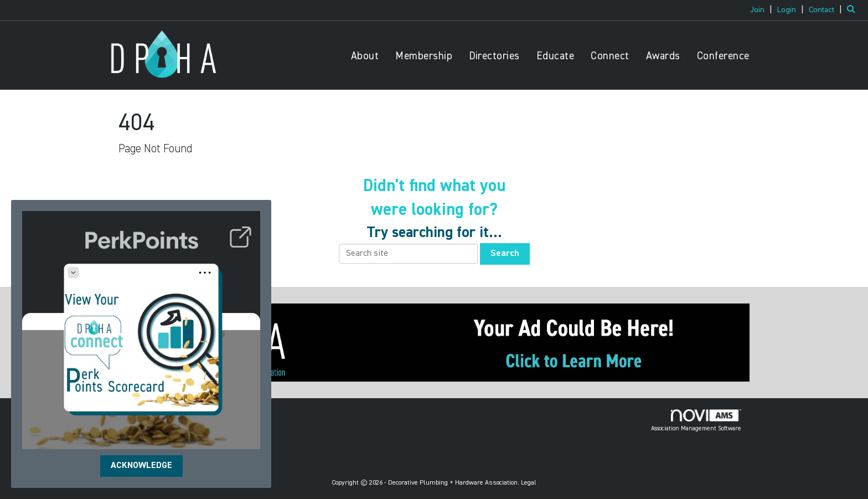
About (365, 56)
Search (505, 254)
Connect (610, 56)
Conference (723, 56)
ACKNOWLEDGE (141, 466)
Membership (424, 56)
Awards (663, 56)
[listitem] (763, 10)
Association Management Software (696, 420)
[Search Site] (853, 10)
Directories (494, 56)
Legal (529, 483)
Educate (556, 56)
